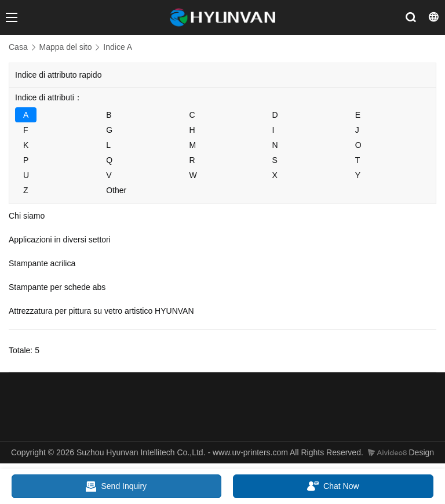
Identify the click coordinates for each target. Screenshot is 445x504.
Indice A (118, 47)
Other (116, 190)
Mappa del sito (65, 47)
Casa (18, 47)
